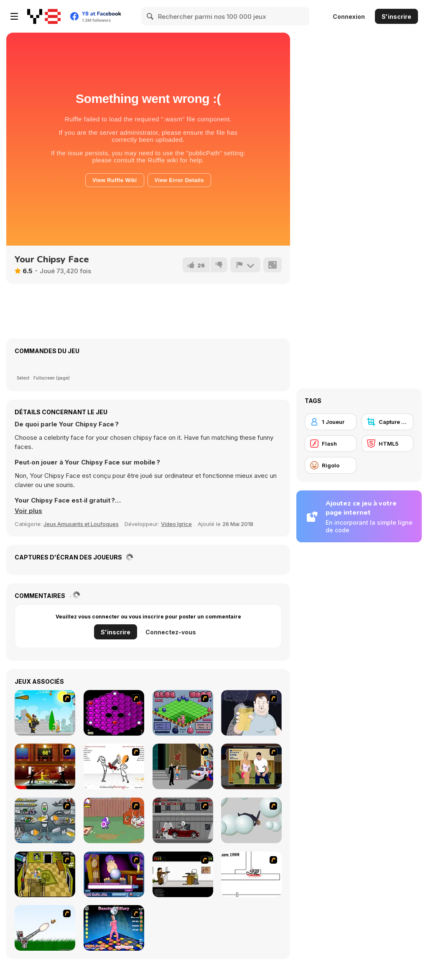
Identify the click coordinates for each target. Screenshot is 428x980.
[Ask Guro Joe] (114, 874)
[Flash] (331, 444)
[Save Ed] (45, 874)
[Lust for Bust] (251, 766)
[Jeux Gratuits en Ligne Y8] (44, 16)
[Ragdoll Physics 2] (251, 820)
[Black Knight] (45, 713)
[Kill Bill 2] (45, 766)
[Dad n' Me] (114, 820)
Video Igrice (176, 524)
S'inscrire (396, 17)
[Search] (150, 16)
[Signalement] (245, 265)
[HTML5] (387, 444)
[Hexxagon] (114, 713)
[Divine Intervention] (183, 766)
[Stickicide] (251, 874)
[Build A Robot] (45, 820)
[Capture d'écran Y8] (387, 422)
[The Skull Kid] (183, 874)
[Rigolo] (331, 465)
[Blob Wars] (183, 713)
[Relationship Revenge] (114, 766)
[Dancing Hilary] (114, 928)
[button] (28, 511)
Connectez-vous (171, 632)
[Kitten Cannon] (45, 928)
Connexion (349, 17)
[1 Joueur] (331, 422)
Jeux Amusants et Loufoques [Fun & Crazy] (81, 524)
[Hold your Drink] (251, 713)
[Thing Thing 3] (183, 820)
